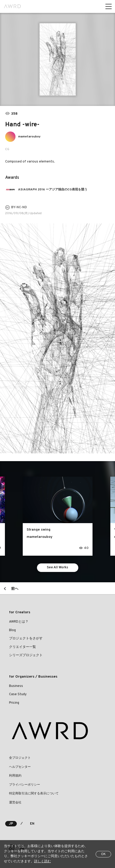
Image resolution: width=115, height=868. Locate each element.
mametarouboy (29, 137)
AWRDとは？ (19, 622)
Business (16, 686)
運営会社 (15, 803)
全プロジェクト (20, 758)
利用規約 (15, 776)
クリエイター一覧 (22, 647)
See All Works (58, 568)
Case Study (18, 694)
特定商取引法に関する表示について (34, 794)
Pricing (14, 703)
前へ (15, 589)
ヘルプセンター (20, 767)
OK (103, 854)
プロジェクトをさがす (26, 639)
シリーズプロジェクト (26, 655)
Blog (12, 630)
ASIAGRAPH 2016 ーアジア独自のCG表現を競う (53, 190)
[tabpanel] (58, 59)
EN (32, 824)
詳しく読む (43, 862)
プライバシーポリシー (25, 785)
